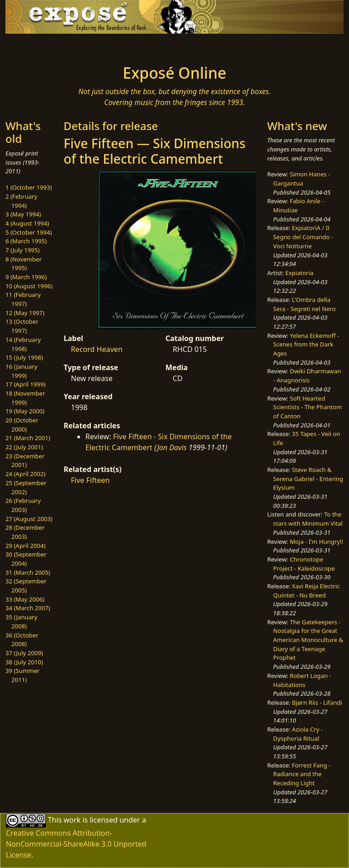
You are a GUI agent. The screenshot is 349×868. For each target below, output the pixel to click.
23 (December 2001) (25, 461)
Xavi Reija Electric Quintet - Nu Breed (307, 591)
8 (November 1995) (24, 264)
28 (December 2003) (25, 532)
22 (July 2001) (24, 447)
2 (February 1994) (21, 201)
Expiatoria (299, 273)
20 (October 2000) (22, 425)
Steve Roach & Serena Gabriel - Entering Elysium (308, 479)
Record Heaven (97, 349)
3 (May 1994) (23, 214)
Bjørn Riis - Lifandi (317, 702)
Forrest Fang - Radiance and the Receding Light (302, 774)
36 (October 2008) (22, 640)
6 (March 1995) (26, 241)
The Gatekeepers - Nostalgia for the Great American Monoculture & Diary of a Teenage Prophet (308, 640)
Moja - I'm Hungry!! (317, 542)
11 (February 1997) (23, 299)
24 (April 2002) (25, 474)
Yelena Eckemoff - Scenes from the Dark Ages (306, 344)
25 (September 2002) (26, 487)
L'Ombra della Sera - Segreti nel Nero (304, 304)
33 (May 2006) (25, 599)
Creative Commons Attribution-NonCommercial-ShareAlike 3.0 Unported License (76, 844)
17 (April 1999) (25, 384)
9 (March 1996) (26, 277)
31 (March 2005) (28, 572)
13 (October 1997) (22, 326)
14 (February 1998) (23, 344)
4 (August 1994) (27, 223)
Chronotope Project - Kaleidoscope (304, 564)
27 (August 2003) (29, 519)
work (72, 820)
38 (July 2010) (24, 662)
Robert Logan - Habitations (302, 680)
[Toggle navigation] (35, 46)
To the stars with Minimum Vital (308, 519)
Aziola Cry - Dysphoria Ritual (298, 734)
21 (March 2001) (28, 438)
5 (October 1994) (29, 232)
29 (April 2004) (25, 546)
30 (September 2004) (26, 559)
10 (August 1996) (29, 286)
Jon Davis (172, 447)
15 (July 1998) (24, 357)
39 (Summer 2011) (22, 675)
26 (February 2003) (23, 505)
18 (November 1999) (25, 398)
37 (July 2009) (24, 653)
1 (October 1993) (29, 187)
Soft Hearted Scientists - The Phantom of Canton (307, 407)
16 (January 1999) (21, 371)
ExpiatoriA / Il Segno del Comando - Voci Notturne (303, 237)
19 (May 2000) (25, 411)
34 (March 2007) (28, 608)
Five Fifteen (90, 480)
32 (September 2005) (26, 586)
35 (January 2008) (21, 622)
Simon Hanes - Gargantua (302, 179)
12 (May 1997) (25, 313)
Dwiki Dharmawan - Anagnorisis (307, 376)
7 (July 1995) (22, 250)
